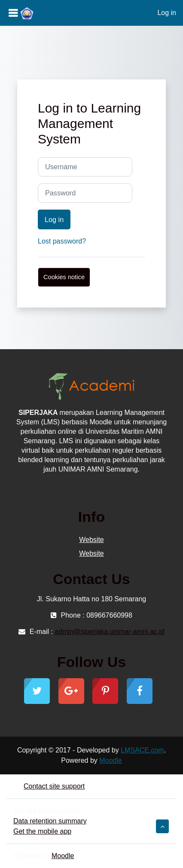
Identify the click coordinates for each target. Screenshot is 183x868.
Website (91, 540)
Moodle (110, 760)
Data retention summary (50, 821)
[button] (162, 826)
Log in (167, 13)
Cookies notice (64, 277)
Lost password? (62, 241)
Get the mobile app (42, 831)
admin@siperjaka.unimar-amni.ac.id (109, 632)
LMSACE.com (142, 750)
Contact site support (49, 786)
